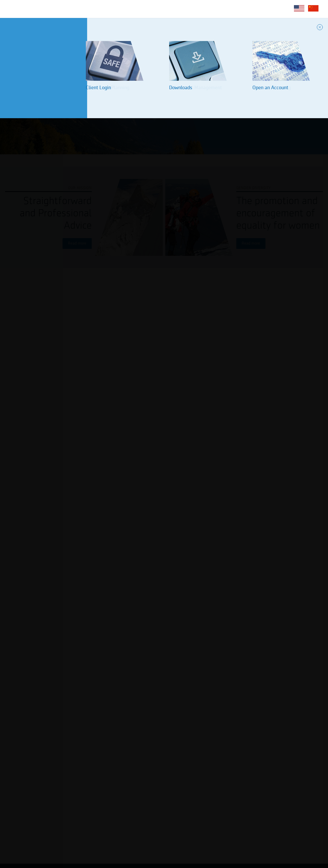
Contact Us (189, 9)
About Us (58, 9)
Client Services (122, 9)
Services (87, 9)
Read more (77, 244)
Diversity (158, 9)
